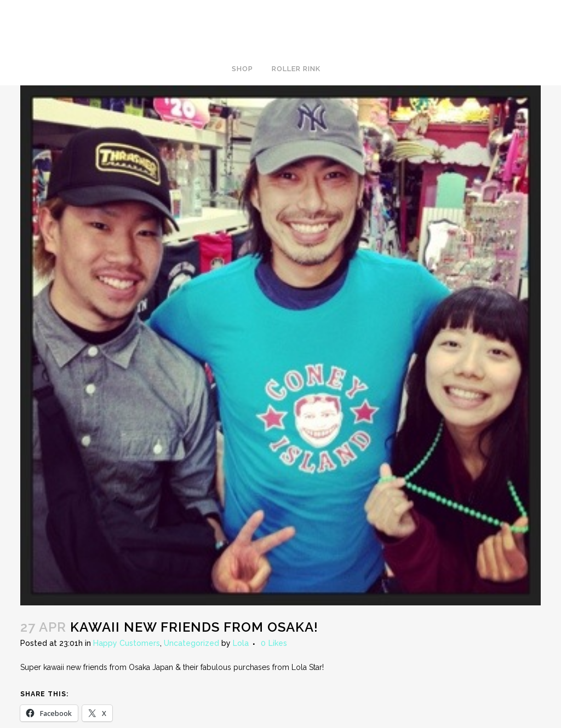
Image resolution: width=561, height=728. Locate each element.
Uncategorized (191, 643)
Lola (241, 643)
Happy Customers (127, 643)
